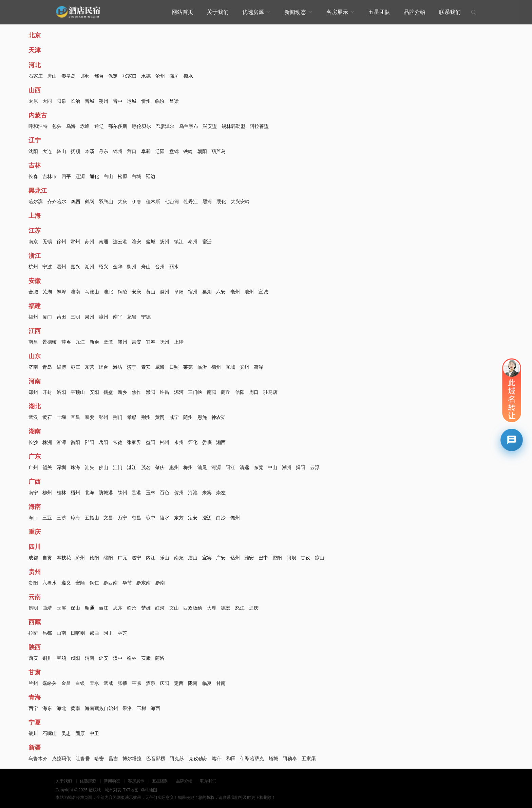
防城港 (106, 493)
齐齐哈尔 (57, 201)
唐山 (52, 76)
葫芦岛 (218, 151)
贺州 (179, 493)
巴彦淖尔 (165, 126)
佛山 (103, 467)
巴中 (263, 558)
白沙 (221, 518)
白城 (136, 176)
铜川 (47, 658)
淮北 (108, 292)
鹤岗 (90, 201)
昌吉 (113, 758)
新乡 (122, 392)
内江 (151, 558)
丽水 (174, 267)
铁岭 (188, 151)
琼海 (75, 518)
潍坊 (118, 367)
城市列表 (113, 790)
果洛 (127, 708)
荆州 (146, 417)
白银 (80, 683)
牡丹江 (191, 201)
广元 (122, 558)
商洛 (160, 658)
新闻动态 (295, 12)
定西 (179, 683)
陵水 (165, 518)
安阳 (94, 392)
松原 (122, 176)
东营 (90, 367)
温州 (61, 267)
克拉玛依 (61, 758)
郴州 (165, 442)
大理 (212, 608)
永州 (179, 442)
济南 (33, 367)
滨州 (244, 367)
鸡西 (76, 201)
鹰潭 (108, 342)
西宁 (33, 708)
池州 (249, 292)
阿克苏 (177, 758)
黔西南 (111, 583)
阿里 (108, 633)
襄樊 (90, 417)
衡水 (188, 76)
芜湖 (47, 292)
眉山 (193, 558)
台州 (160, 267)
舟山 (146, 267)
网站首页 (183, 12)
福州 (33, 317)
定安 (193, 518)
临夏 (207, 683)
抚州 (165, 342)
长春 (33, 176)
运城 (132, 101)
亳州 (235, 292)
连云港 (120, 242)
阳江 (230, 467)
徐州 (61, 242)
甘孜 (305, 558)
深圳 (61, 467)
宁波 (47, 267)
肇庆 (160, 467)
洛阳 (61, 392)
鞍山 (61, 151)
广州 (33, 467)
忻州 (146, 101)
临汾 (160, 101)
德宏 (226, 608)
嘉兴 (75, 267)
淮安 (136, 242)
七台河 (172, 201)
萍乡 (66, 342)
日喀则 (78, 633)
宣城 (263, 292)
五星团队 (379, 12)
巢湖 (207, 292)
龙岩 (132, 317)
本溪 (90, 151)
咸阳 (75, 658)
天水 (94, 683)
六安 (221, 292)
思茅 (118, 608)
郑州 (33, 392)
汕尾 (202, 467)
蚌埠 (61, 292)
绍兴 (103, 267)
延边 (151, 176)
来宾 (207, 493)
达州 (235, 558)
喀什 (217, 758)
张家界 (134, 442)
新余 (94, 342)
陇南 (193, 683)
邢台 (99, 76)
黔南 (160, 583)
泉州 (90, 317)
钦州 (122, 493)
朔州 (103, 101)
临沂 (202, 367)
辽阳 (160, 151)
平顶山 (78, 392)
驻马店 (270, 392)
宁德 (146, 317)
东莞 (259, 467)
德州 (216, 367)
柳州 (47, 493)
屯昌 (136, 518)
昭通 (90, 608)
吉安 (136, 342)
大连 (47, 151)
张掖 (122, 683)
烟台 (103, 367)
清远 (244, 467)
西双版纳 (193, 608)
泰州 (193, 242)
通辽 (99, 126)
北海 (90, 493)
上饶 (179, 342)
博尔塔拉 (132, 758)
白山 (108, 176)
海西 (155, 708)
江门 (118, 467)
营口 (132, 151)
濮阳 (151, 392)
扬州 (165, 242)
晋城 (90, 101)
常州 (75, 242)
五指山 (92, 518)
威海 (160, 367)
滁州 (165, 292)
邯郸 (85, 76)
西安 (33, 658)
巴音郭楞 (156, 758)
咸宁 (174, 417)
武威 (108, 683)
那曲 (94, 633)
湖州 (90, 267)
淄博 (61, 367)
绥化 (221, 201)
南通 (103, 242)
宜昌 (75, 417)
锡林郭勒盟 (233, 126)
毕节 (127, 583)
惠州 (174, 467)
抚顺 (75, 151)
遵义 (66, 583)
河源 (216, 467)
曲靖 (47, 608)
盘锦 (174, 151)
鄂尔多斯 (118, 126)
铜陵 (122, 292)
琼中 (151, 518)
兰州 (33, 683)
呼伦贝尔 (141, 126)
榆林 (132, 658)
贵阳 (33, 583)
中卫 (94, 733)
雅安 (249, 558)
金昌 (66, 683)
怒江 (240, 608)
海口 (33, 518)
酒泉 (151, 683)
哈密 (99, 758)
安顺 (80, 583)
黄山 (151, 292)
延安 (103, 658)
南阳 (212, 392)
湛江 (132, 467)
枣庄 (75, 367)
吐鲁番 (83, 758)
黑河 (207, 201)
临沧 (132, 608)
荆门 (118, 417)
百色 (165, 493)
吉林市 (50, 176)
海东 (47, 708)
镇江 (179, 242)
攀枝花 (64, 558)
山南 (61, 633)
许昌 (165, 392)
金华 (118, 267)
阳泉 (61, 101)
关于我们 (218, 12)
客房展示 (337, 12)
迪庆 (254, 608)
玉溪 (61, 608)
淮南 (75, 292)
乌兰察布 (189, 126)
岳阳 (103, 442)
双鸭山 (106, 201)
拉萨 (33, 633)
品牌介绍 (415, 12)
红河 (160, 608)
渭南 (90, 658)
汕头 (90, 467)
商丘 (226, 392)
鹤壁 (108, 392)
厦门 (47, 317)
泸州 (80, 558)
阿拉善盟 (259, 126)
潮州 (287, 467)
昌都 (47, 633)
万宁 (122, 518)
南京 (33, 242)
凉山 (320, 558)
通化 (94, 176)
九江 (80, 342)
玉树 (141, 708)
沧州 (160, 76)
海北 (61, 708)
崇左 (221, 493)
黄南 (75, 708)
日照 (174, 367)
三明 (75, 317)
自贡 (47, 558)
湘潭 (61, 442)
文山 (174, 608)
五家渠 (309, 758)
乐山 (165, 558)
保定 (113, 76)
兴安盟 (210, 126)
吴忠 (66, 733)
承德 (146, 76)
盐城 (151, 242)
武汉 (33, 417)
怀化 (193, 442)
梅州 (188, 467)
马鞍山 (92, 292)
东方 (179, 518)
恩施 (202, 417)
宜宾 (207, 558)
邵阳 (90, 442)
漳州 (103, 317)
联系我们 (450, 12)
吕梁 (174, 101)
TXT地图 (131, 790)
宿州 (193, 292)
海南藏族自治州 (101, 708)
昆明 (33, 608)
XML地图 (149, 790)
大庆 (122, 201)
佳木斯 (153, 201)
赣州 (122, 342)
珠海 (75, 467)
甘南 (221, 683)
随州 (188, 417)
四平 (66, 176)
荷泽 (259, 367)
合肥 (33, 292)
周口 (254, 392)
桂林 (61, 493)
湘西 (221, 442)
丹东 (103, 151)
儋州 (235, 518)
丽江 (103, 608)
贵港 (136, 493)
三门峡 (195, 392)
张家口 (130, 76)
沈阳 (33, 151)
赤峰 (85, 126)
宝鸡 (61, 658)
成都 (33, 558)
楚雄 (146, 608)
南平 (118, 317)
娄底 (207, 442)
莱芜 (188, 367)
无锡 (47, 242)
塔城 (273, 758)
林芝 (122, 633)
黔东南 (144, 583)
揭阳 (301, 467)
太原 (33, 101)
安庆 (136, 292)
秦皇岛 (69, 76)
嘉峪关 (50, 683)
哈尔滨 (36, 201)
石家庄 (36, 76)
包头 (57, 126)
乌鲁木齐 (38, 758)
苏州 (90, 242)
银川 (33, 733)
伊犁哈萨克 (252, 758)
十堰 (61, 417)
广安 (221, 558)
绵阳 (108, 558)
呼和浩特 (38, 126)
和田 (231, 758)
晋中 (118, 101)
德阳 (94, 558)
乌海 (71, 126)
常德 (118, 442)
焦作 (136, 392)
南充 (179, 558)
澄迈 (207, 518)
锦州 (118, 151)
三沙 (61, 518)
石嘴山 (50, 733)
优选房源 (253, 12)
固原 (80, 733)
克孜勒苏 (198, 758)
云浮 (315, 467)
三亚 (47, 518)
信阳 (240, 392)
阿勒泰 (290, 758)
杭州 (33, 267)
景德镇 (50, 342)
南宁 (33, 493)
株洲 (47, 442)
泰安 (146, 367)
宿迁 (207, 242)
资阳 (277, 558)
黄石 (47, 417)
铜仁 (94, 583)
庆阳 (165, 683)
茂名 (146, 467)
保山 (75, 608)
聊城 (230, 367)
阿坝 (291, 558)
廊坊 (174, 76)
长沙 (33, 442)
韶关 (47, 467)
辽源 (80, 176)
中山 (272, 467)
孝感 (132, 417)
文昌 (108, 518)
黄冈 (160, 417)
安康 (146, 658)
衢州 (132, 267)
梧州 (75, 493)
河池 (193, 493)
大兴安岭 (240, 201)
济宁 (132, 367)
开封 (47, 392)
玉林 (151, 493)
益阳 (151, 442)
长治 (75, 101)
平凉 (136, 683)
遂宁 (136, 558)
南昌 (33, 342)
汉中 (118, 658)
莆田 (61, 317)
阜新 (146, 151)
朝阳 (202, 151)
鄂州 (103, 417)
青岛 (47, 367)
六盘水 (50, 583)
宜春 (151, 342)
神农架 (218, 417)
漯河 (179, 392)
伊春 (137, 201)
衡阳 (75, 442)
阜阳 (179, 292)
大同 (47, 101)
